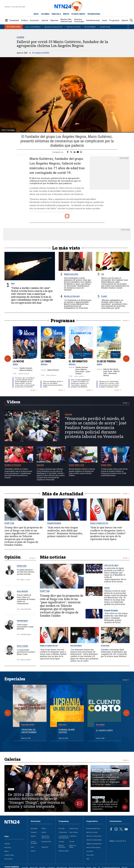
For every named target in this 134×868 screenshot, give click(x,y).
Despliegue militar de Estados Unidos (106, 770)
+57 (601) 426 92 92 (120, 841)
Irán (103, 274)
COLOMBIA (45, 14)
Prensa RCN (90, 855)
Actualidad (14, 20)
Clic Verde (62, 829)
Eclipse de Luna (99, 797)
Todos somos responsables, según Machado (25, 627)
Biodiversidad (22, 566)
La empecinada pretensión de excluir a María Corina (26, 652)
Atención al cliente (92, 832)
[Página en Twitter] (121, 830)
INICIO (36, 14)
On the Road (105, 646)
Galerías (12, 759)
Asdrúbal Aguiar (22, 621)
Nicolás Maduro (90, 27)
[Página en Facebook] (111, 830)
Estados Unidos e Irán (76, 465)
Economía (34, 20)
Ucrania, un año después (67, 731)
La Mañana (73, 836)
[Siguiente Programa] (126, 359)
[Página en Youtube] (126, 830)
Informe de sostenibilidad (94, 840)
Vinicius (107, 588)
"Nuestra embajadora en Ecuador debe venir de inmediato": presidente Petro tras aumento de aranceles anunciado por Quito (114, 304)
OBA (88, 859)
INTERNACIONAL (94, 14)
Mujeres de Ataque (73, 846)
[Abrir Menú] (7, 20)
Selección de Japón (111, 565)
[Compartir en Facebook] (68, 152)
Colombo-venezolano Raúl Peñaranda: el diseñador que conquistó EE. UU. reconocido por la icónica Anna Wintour (114, 653)
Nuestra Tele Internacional (66, 20)
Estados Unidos (106, 465)
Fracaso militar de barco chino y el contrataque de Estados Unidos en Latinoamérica (26, 599)
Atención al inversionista (94, 836)
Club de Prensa (106, 361)
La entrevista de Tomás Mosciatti (64, 837)
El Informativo (78, 361)
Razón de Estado (64, 851)
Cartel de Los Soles (73, 27)
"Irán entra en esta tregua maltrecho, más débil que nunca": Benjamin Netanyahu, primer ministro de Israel (65, 532)
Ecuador (104, 296)
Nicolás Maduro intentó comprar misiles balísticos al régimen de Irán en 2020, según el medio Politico (82, 472)
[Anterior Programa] (8, 359)
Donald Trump (105, 27)
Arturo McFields (22, 591)
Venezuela (68, 414)
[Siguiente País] (128, 28)
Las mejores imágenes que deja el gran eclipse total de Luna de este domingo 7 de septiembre (105, 805)
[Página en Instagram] (116, 830)
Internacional (8, 859)
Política (24, 20)
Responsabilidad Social (93, 829)
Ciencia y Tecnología (79, 20)
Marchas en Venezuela (72, 296)
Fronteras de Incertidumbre (29, 731)
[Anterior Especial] (8, 713)
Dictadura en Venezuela (13, 465)
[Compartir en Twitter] (71, 152)
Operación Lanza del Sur (53, 27)
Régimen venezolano (71, 274)
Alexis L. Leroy (25, 580)
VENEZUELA (56, 14)
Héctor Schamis (22, 646)
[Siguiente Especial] (126, 713)
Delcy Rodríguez (76, 646)
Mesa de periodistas (62, 846)
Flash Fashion (74, 832)
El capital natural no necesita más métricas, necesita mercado (26, 572)
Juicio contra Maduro (33, 27)
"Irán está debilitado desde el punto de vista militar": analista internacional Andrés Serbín (53, 384)
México (7, 851)
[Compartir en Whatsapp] (81, 152)
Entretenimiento (93, 20)
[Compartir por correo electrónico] (78, 152)
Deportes (54, 20)
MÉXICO (66, 14)
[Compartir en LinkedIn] (75, 152)
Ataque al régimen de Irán (99, 523)
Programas (114, 20)
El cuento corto (104, 730)
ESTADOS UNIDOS (78, 14)
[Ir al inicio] (14, 826)
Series (11, 789)
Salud (105, 20)
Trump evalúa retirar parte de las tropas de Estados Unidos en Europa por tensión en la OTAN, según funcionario (114, 472)
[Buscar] (131, 20)
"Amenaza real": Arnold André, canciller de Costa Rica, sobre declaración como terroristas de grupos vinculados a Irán (109, 384)
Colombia (7, 844)
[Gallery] (67, 359)
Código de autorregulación (94, 844)
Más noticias (53, 557)
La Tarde (46, 361)
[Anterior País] (128, 26)
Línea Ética (90, 851)
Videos (13, 402)
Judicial (45, 20)
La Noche (18, 361)
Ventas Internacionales (93, 848)
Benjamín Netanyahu (54, 523)
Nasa (13, 284)
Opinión (125, 20)
